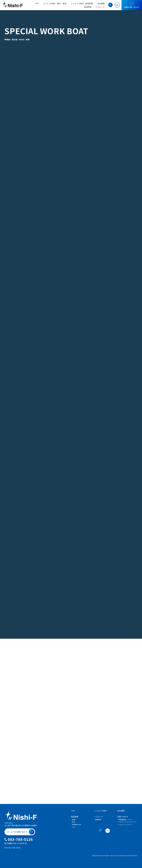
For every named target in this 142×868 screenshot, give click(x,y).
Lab (73, 827)
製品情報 (88, 7)
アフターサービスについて (127, 822)
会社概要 (101, 3)
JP (110, 5)
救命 (74, 822)
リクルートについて (125, 824)
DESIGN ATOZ (133, 856)
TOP (37, 3)
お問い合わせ (123, 817)
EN (117, 5)
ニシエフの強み (55, 3)
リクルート (100, 7)
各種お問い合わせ (132, 5)
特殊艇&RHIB (77, 824)
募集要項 (98, 819)
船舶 (74, 819)
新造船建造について (125, 819)
